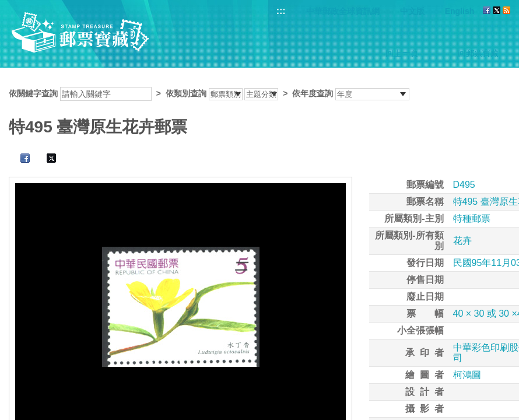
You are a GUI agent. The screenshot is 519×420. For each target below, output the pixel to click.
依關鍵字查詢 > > (209, 93)
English (460, 11)
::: (281, 11)
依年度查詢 (313, 93)
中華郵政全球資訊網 (343, 11)
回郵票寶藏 (478, 53)
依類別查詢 (186, 93)
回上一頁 (402, 53)
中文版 (412, 11)
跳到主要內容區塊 (6, 6)
